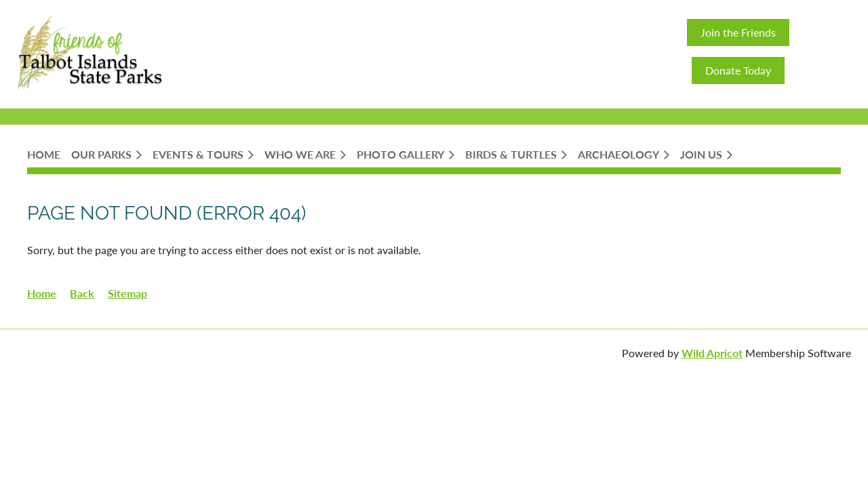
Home (42, 293)
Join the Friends (738, 32)
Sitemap (127, 293)
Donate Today (738, 70)
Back (82, 293)
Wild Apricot (712, 353)
